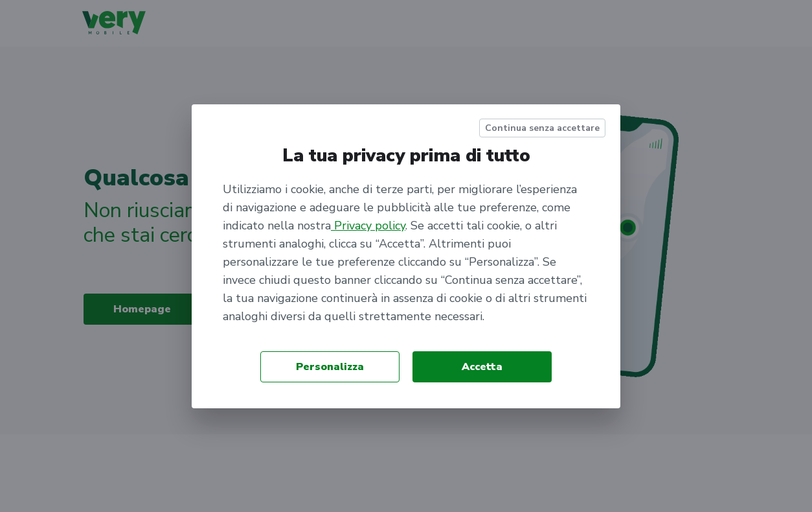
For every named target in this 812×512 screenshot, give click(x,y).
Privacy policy (368, 226)
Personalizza (330, 367)
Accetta (482, 367)
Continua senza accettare (542, 128)
